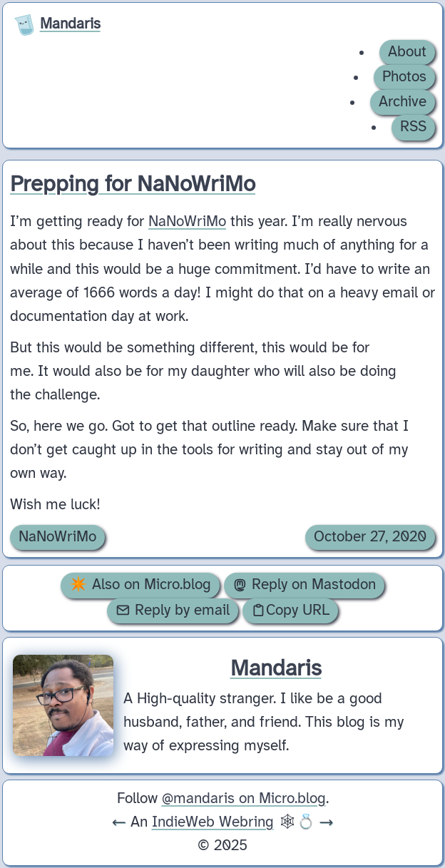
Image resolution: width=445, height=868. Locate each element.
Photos (404, 77)
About (407, 52)
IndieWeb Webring (213, 822)
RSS (413, 127)
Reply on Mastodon (304, 585)
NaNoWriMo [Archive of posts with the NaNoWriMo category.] (57, 537)
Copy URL (290, 611)
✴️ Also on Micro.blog (140, 585)
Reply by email (173, 611)
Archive (403, 102)
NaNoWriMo (187, 222)
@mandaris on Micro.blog (244, 799)
